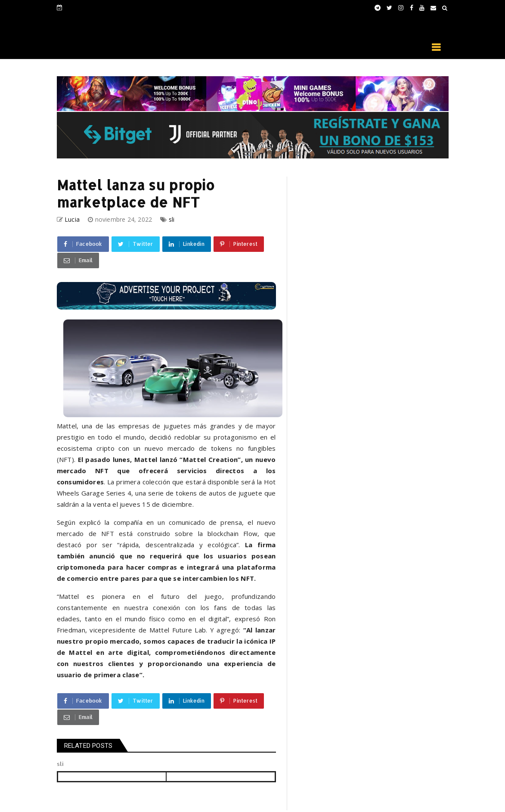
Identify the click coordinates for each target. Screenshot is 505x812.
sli (172, 219)
